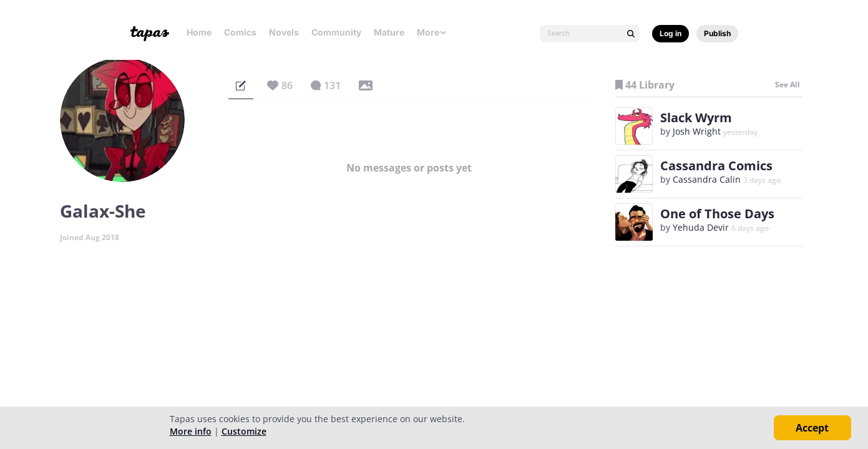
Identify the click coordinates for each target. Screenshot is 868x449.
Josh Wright (697, 131)
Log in (671, 33)
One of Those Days (717, 214)
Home (199, 32)
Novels (284, 32)
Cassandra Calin (707, 179)
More (432, 32)
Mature (389, 32)
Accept (812, 428)
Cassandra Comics (716, 166)
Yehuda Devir (701, 227)
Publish (717, 33)
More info (191, 431)
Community (336, 32)
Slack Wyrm (696, 118)
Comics (240, 32)
